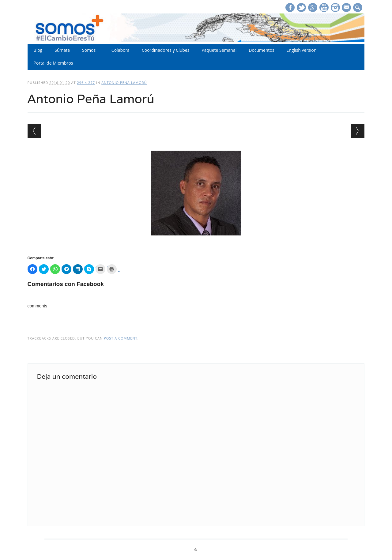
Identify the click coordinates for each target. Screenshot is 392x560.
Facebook (290, 8)
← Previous (34, 131)
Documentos (261, 50)
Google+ (313, 8)
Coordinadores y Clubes (166, 50)
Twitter (301, 8)
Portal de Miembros (53, 63)
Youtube (324, 8)
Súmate (62, 50)
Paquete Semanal (219, 50)
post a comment (121, 338)
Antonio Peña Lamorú (124, 83)
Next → (358, 131)
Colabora (121, 50)
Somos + (91, 50)
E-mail (347, 8)
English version (302, 50)
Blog (38, 50)
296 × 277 (86, 83)
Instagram (335, 8)
